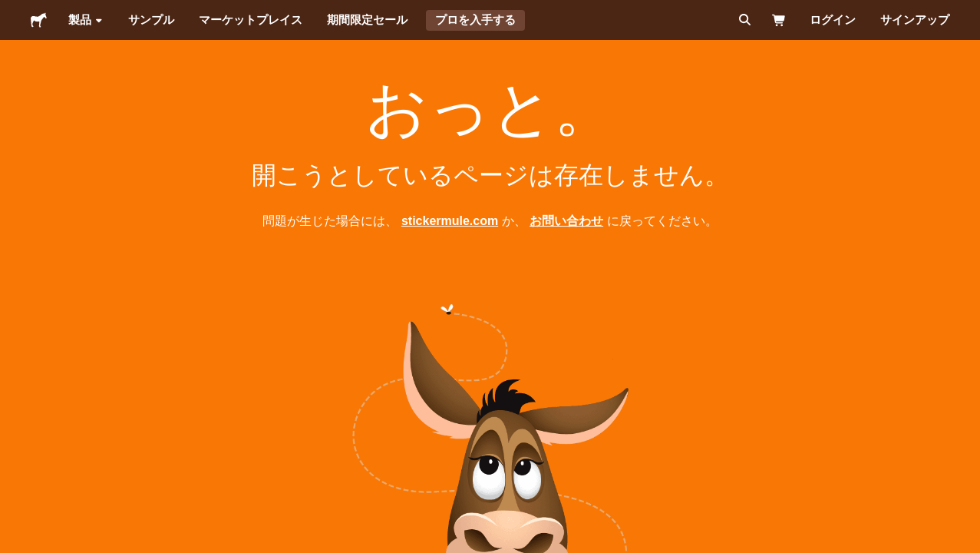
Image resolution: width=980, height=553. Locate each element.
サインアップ (915, 20)
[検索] (743, 20)
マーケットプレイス (251, 20)
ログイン (833, 20)
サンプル (151, 20)
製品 (86, 20)
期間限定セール (367, 20)
